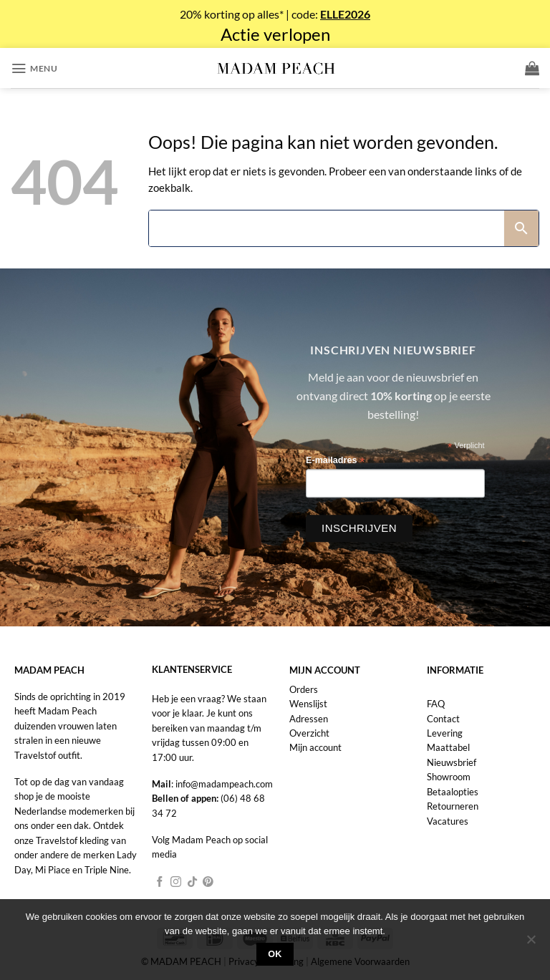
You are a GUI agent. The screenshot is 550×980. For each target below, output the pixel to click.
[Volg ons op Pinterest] (208, 883)
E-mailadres (335, 461)
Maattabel (448, 747)
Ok (275, 954)
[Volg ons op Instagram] (176, 883)
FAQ (436, 704)
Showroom (449, 777)
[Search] (327, 228)
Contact (443, 719)
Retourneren (453, 806)
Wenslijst (308, 704)
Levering (445, 733)
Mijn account (315, 747)
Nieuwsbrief (452, 762)
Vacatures (448, 821)
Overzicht (309, 733)
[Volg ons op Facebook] (160, 883)
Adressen (309, 719)
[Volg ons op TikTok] (192, 883)
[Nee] (531, 943)
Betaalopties (453, 792)
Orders (304, 689)
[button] (34, 68)
